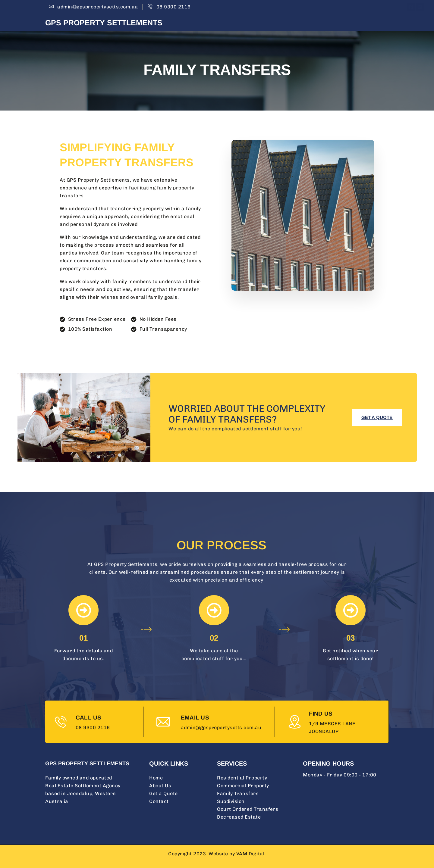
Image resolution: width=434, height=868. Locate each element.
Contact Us (375, 24)
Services (299, 24)
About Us (265, 24)
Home (238, 24)
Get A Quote (337, 24)
